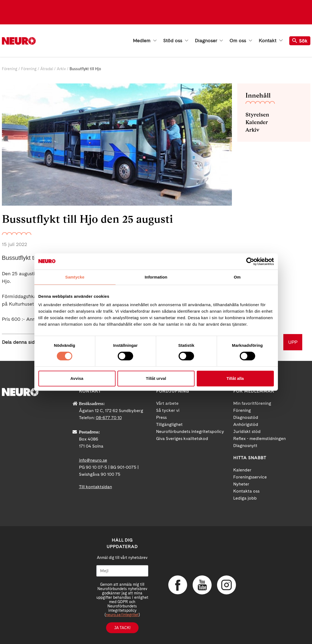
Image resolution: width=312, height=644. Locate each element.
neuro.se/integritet (122, 615)
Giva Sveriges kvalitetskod (182, 438)
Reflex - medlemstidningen (260, 438)
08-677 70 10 (109, 418)
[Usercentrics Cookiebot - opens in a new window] (250, 261)
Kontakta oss (246, 491)
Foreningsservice (250, 477)
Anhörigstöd (246, 424)
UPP (293, 342)
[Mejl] (122, 571)
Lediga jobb (245, 498)
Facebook (178, 585)
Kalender (257, 122)
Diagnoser (209, 41)
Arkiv (61, 69)
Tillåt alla (235, 378)
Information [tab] (156, 277)
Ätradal (47, 69)
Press (161, 417)
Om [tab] (237, 277)
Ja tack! (122, 628)
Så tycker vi (168, 410)
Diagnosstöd (246, 417)
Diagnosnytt (245, 446)
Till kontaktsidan (96, 487)
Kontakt (271, 41)
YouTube (202, 585)
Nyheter (241, 484)
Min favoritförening (252, 403)
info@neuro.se (93, 460)
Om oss (241, 41)
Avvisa (77, 378)
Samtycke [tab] (75, 277)
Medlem (145, 41)
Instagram (226, 585)
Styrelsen (257, 115)
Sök (300, 41)
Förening (10, 69)
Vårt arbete (167, 403)
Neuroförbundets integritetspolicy (190, 431)
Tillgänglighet (169, 424)
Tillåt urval (156, 378)
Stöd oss (176, 41)
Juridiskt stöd (247, 431)
